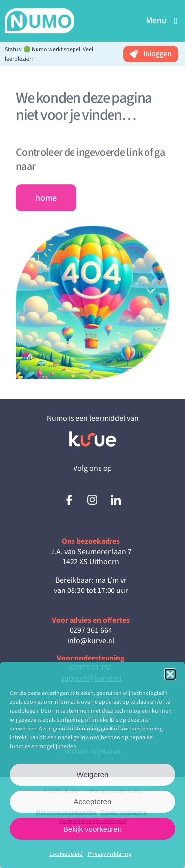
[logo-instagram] (92, 500)
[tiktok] (88, 480)
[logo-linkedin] (116, 500)
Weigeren (93, 775)
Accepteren (93, 802)
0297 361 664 (91, 630)
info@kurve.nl (91, 641)
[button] (170, 674)
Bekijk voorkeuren (92, 829)
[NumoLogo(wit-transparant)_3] (39, 12)
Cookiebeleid (66, 854)
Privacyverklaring (110, 854)
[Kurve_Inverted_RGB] (93, 425)
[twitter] (108, 480)
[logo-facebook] (69, 500)
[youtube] (127, 480)
